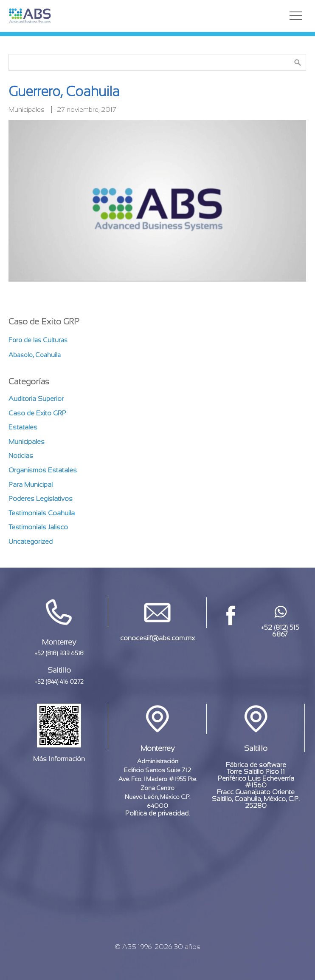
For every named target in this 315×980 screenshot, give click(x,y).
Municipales (27, 109)
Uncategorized (31, 541)
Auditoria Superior (36, 399)
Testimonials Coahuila (42, 513)
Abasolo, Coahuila (35, 355)
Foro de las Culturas (38, 340)
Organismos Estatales (43, 470)
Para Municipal (31, 484)
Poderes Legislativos (41, 499)
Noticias (21, 456)
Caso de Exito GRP (37, 413)
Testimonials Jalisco (38, 527)
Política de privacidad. (157, 813)
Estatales (23, 427)
